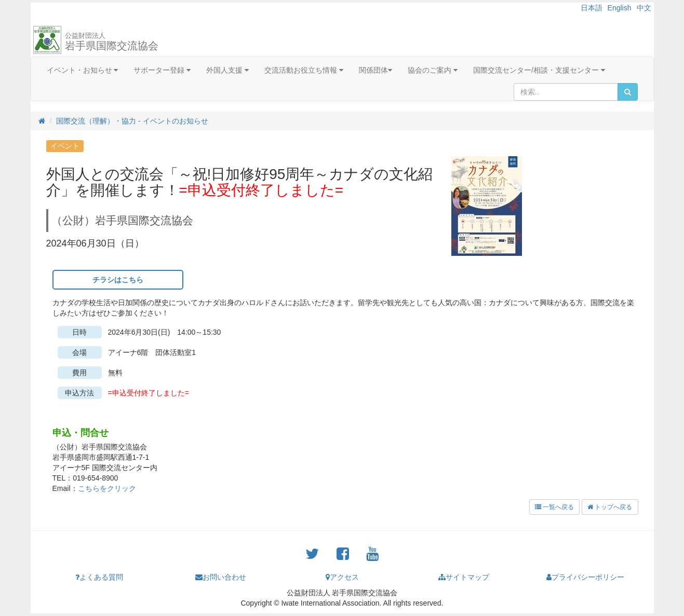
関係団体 (375, 70)
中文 (644, 8)
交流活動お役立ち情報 (304, 70)
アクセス (342, 577)
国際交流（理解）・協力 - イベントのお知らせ (132, 121)
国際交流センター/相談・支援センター (539, 70)
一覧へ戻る (554, 507)
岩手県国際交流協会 (112, 42)
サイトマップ (464, 577)
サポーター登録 (162, 70)
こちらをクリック (107, 488)
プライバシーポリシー (585, 577)
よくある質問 (99, 577)
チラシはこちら (118, 280)
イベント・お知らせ (83, 70)
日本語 (592, 8)
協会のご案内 (433, 70)
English (620, 8)
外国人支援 (227, 70)
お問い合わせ (221, 577)
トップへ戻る (610, 507)
